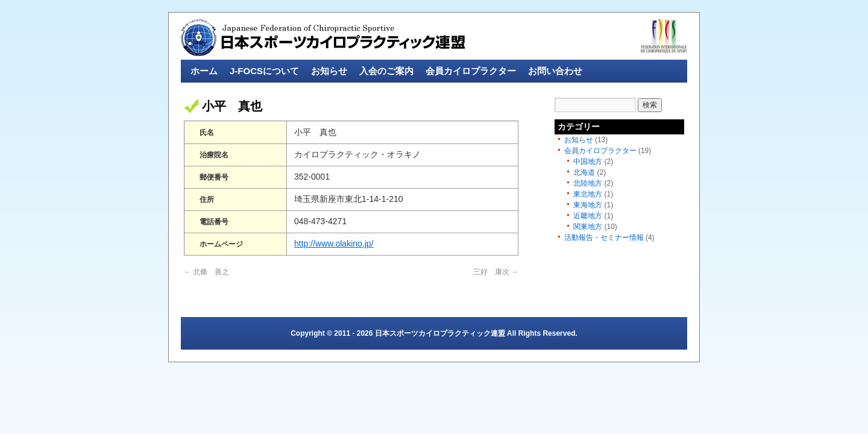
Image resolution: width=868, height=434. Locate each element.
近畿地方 (588, 216)
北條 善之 (206, 272)
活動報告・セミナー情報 (604, 237)
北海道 (584, 172)
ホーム (204, 71)
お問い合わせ (555, 71)
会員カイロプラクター (471, 71)
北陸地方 (588, 183)
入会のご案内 (386, 71)
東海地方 (588, 205)
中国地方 (588, 162)
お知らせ (329, 71)
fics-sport (664, 36)
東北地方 (588, 194)
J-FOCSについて (264, 71)
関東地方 (588, 227)
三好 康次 (496, 272)
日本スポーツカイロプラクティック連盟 (324, 38)
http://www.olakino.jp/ (334, 244)
